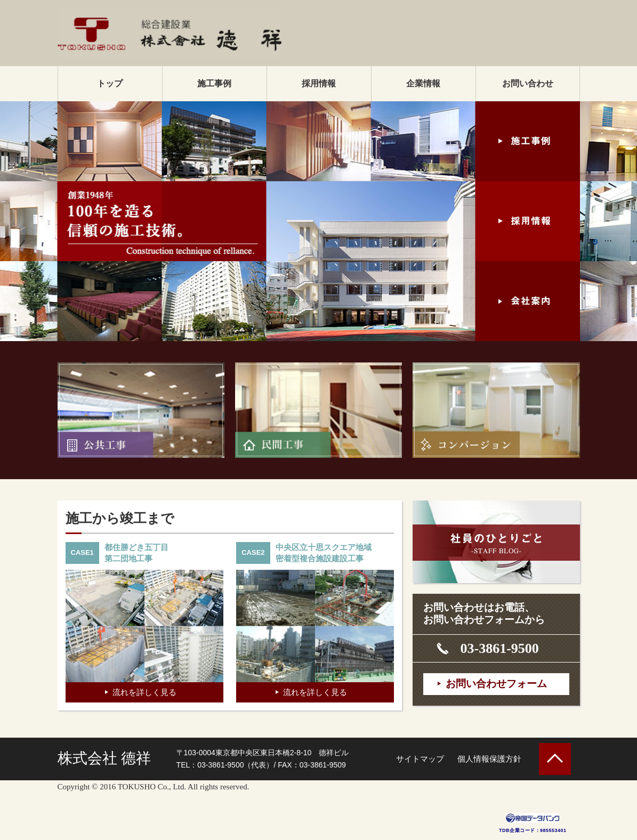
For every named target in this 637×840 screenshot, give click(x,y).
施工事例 (214, 83)
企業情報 (423, 83)
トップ (110, 83)
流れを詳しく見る (144, 692)
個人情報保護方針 (489, 759)
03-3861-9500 (500, 648)
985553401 (553, 830)
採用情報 (319, 83)
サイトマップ (420, 759)
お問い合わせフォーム (496, 684)
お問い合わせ (528, 83)
